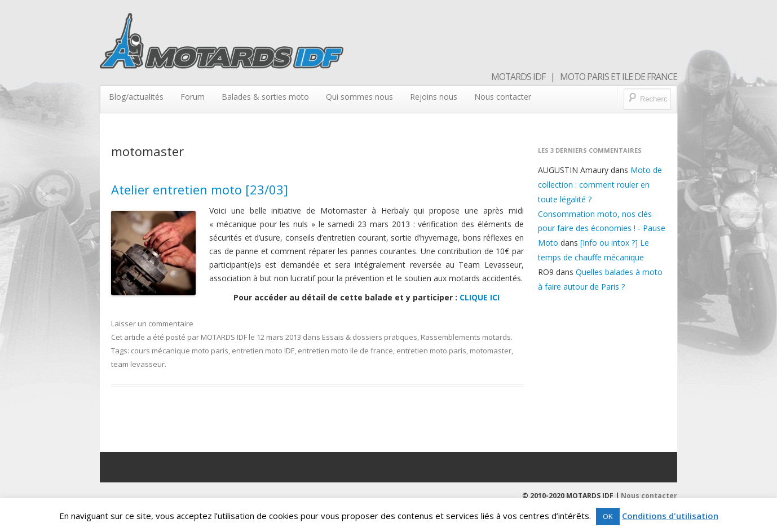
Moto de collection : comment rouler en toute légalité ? (600, 185)
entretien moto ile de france (345, 351)
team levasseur (138, 364)
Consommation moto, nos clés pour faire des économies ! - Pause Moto (602, 229)
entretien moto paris (431, 351)
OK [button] (608, 516)
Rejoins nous (434, 97)
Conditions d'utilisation (670, 516)
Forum (193, 97)
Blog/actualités (136, 97)
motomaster (491, 351)
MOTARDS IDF (224, 337)
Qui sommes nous (359, 97)
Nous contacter (503, 97)
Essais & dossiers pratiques (370, 337)
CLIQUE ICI (480, 297)
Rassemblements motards (466, 337)
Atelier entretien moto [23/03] (200, 189)
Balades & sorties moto (265, 97)
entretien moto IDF (263, 351)
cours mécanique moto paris (180, 351)
